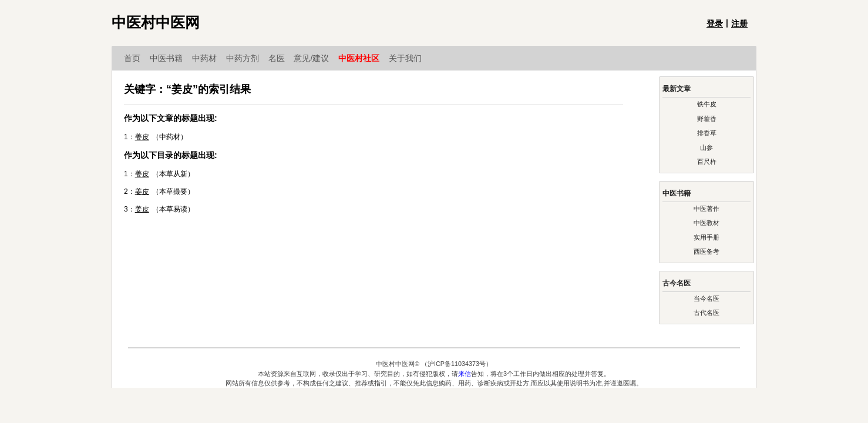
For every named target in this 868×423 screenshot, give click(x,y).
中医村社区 (364, 58)
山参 (706, 147)
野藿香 (707, 119)
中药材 (209, 58)
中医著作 (706, 209)
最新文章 (677, 89)
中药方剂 (247, 58)
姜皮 (142, 137)
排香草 (707, 133)
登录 (715, 23)
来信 (465, 374)
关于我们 (405, 58)
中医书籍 (171, 58)
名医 (281, 58)
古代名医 (706, 313)
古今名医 (677, 283)
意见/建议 (316, 58)
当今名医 (706, 298)
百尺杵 (707, 162)
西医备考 (706, 251)
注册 (739, 23)
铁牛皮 (707, 104)
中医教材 (706, 223)
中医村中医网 (156, 23)
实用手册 (706, 237)
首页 (137, 58)
